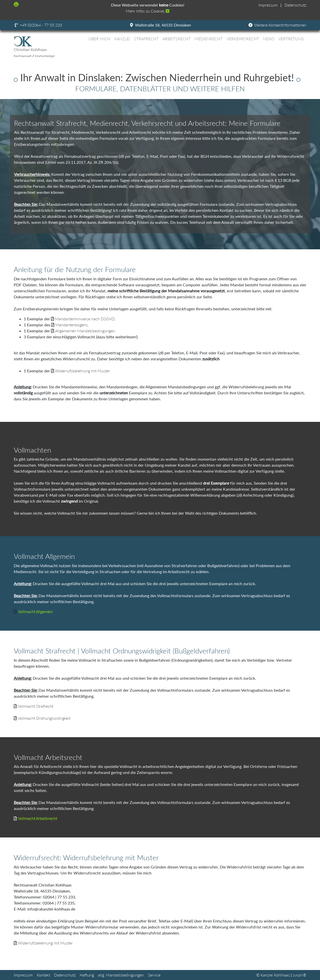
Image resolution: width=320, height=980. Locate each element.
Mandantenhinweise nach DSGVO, (85, 319)
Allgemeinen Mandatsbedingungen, (85, 331)
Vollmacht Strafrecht (35, 706)
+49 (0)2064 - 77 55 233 (41, 25)
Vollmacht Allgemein (35, 612)
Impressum (268, 5)
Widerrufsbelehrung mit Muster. (83, 371)
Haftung (87, 975)
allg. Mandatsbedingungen (121, 975)
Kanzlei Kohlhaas (275, 975)
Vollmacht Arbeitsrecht (37, 818)
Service (154, 975)
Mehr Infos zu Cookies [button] (147, 11)
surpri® (299, 975)
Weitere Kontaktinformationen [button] (277, 25)
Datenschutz (295, 5)
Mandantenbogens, (72, 325)
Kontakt (43, 975)
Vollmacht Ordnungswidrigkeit (44, 718)
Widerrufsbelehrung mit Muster (45, 943)
